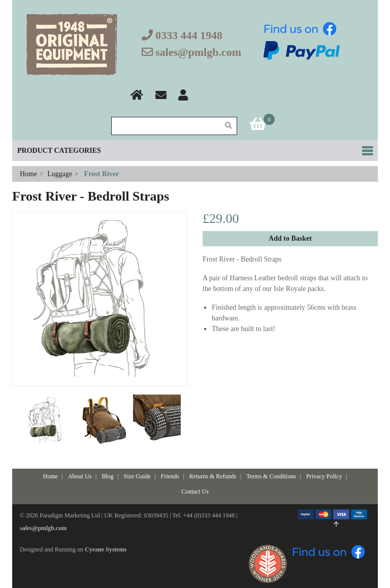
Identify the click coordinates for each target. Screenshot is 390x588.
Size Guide (137, 476)
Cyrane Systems (106, 549)
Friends (170, 476)
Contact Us (195, 492)
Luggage (60, 174)
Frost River (102, 174)
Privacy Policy (324, 476)
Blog (107, 476)
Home (29, 174)
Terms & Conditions (271, 476)
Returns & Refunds (213, 476)
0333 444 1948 (189, 35)
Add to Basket (290, 238)
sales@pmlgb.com (198, 52)
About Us (80, 476)
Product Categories (59, 151)
